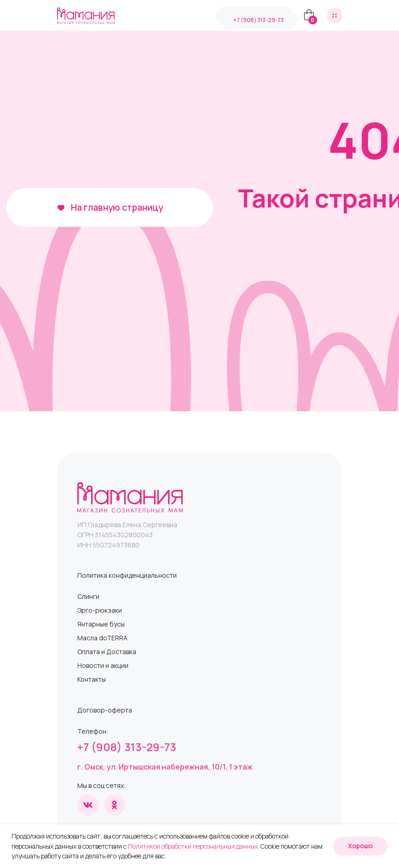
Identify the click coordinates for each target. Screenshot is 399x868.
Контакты (92, 679)
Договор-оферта (105, 710)
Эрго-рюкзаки (100, 610)
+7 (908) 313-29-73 (127, 747)
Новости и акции (103, 665)
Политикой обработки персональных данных (193, 846)
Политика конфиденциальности (127, 575)
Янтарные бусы (101, 624)
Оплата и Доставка (107, 652)
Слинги (88, 596)
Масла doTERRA (102, 638)
